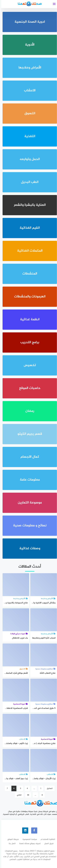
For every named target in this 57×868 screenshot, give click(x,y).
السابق (48, 788)
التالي (18, 795)
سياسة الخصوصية (28, 839)
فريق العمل (48, 843)
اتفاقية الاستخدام (47, 839)
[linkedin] (24, 830)
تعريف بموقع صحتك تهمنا (29, 843)
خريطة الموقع (12, 839)
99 (27, 795)
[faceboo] (33, 830)
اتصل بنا (11, 843)
